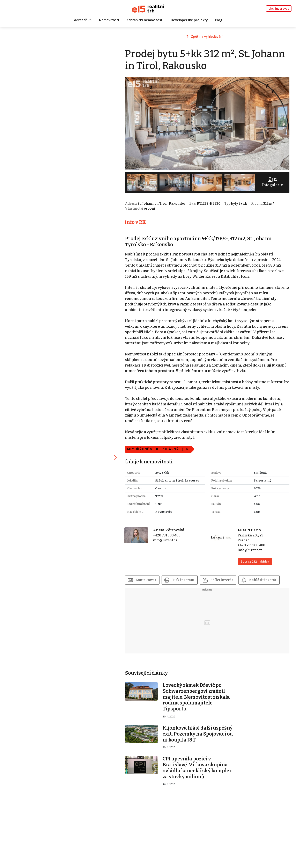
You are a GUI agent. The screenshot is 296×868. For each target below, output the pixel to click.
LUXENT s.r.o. (250, 530)
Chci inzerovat (279, 9)
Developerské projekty (189, 20)
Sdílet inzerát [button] (222, 580)
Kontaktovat (146, 580)
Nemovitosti (109, 20)
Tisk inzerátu (183, 580)
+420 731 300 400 (167, 535)
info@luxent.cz (165, 540)
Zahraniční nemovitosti (145, 20)
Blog (219, 20)
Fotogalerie (272, 182)
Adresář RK (83, 20)
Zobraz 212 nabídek (255, 561)
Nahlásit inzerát (263, 580)
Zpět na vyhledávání (207, 36)
